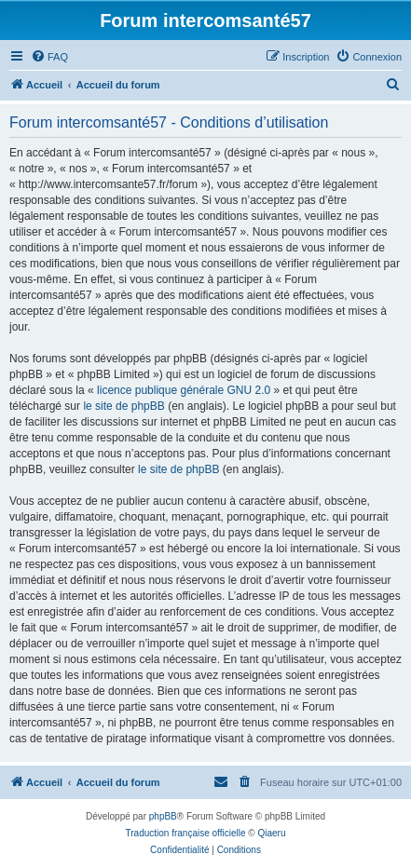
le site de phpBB (123, 406)
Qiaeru (271, 833)
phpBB (163, 816)
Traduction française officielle (186, 833)
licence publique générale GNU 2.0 (184, 390)
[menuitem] (49, 57)
